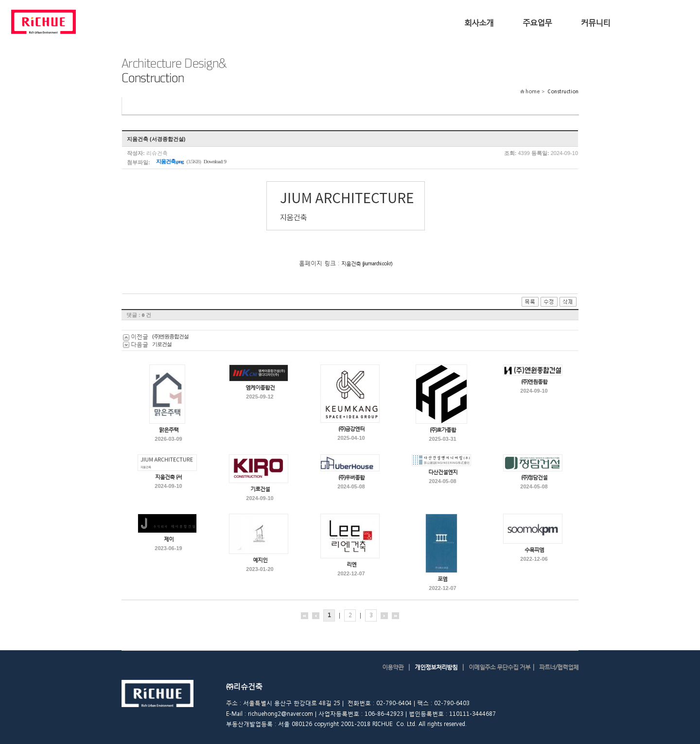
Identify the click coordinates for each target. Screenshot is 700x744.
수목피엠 (534, 550)
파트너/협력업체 (559, 667)
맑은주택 (169, 430)
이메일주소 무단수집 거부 (499, 667)
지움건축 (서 (168, 477)
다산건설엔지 (443, 472)
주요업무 (537, 22)
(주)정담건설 (534, 477)
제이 (169, 539)
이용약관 (393, 667)
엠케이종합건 (260, 388)
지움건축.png (170, 161)
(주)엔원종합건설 (170, 336)
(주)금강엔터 (351, 429)
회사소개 (479, 22)
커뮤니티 (595, 22)
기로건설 (162, 344)
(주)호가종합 (443, 430)
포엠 (442, 579)
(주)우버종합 (351, 477)
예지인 (260, 560)
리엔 (351, 564)
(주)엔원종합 (534, 382)
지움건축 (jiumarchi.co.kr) (367, 264)
